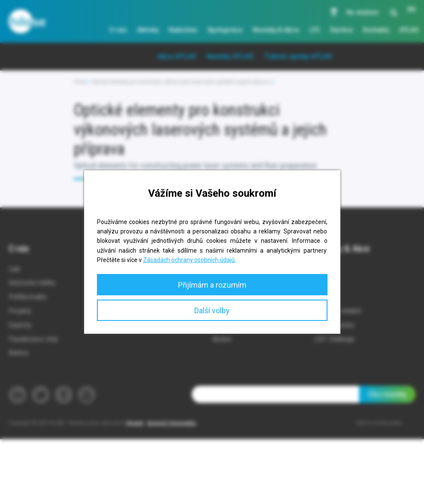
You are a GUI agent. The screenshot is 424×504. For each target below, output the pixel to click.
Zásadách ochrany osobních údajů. (190, 260)
